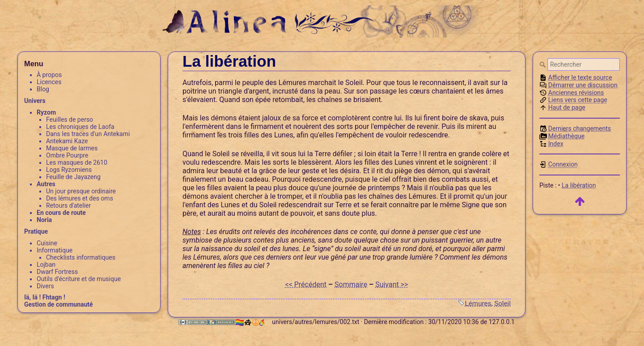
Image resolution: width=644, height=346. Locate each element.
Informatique (55, 250)
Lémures (478, 303)
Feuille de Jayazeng (73, 177)
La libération (579, 185)
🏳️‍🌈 (250, 323)
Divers (45, 286)
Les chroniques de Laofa (80, 127)
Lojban (46, 265)
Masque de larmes (72, 148)
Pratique (36, 231)
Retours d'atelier (68, 205)
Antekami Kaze (67, 141)
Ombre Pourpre (67, 155)
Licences (49, 82)
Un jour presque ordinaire (81, 191)
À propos (49, 75)
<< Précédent (306, 284)
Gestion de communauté (59, 304)
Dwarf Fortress (57, 272)
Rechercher (543, 64)
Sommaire (351, 284)
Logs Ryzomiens (69, 170)
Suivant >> (392, 284)
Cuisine (47, 243)
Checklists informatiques (81, 257)
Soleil (502, 303)
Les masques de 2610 (77, 162)
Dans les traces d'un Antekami (88, 134)
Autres (46, 184)
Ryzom (46, 112)
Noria (44, 220)
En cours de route (61, 213)
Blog (43, 89)
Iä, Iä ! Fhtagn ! (45, 297)
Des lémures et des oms (80, 198)
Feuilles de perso (70, 120)
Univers (35, 101)
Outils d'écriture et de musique (79, 279)
